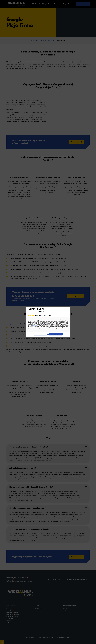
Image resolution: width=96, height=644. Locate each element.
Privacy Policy (56, 326)
